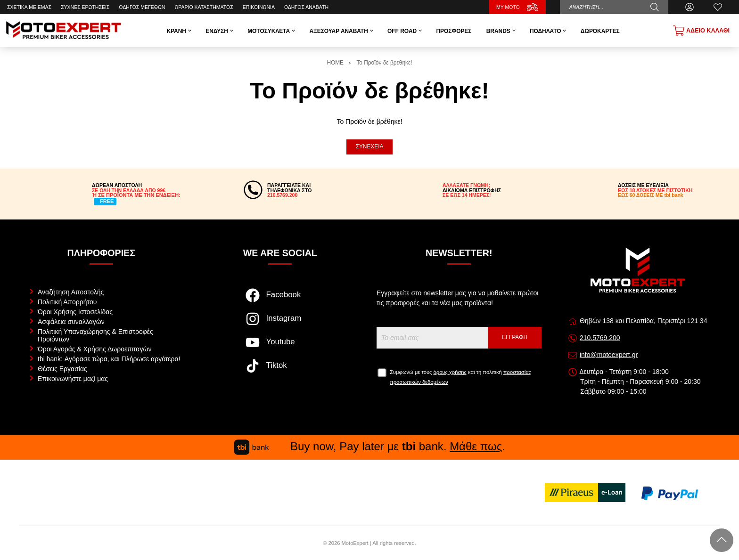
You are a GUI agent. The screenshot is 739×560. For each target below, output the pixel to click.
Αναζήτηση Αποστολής (71, 292)
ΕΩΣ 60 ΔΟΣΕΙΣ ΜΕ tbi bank (651, 195)
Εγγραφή (515, 337)
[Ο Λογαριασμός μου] (690, 7)
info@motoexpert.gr (609, 355)
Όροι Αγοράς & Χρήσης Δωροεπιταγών (94, 349)
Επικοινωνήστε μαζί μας (73, 379)
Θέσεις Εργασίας (62, 369)
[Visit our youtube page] (280, 347)
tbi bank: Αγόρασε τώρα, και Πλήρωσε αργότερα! (109, 359)
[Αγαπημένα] (718, 7)
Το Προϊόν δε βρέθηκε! (384, 63)
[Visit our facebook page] (280, 300)
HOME (335, 63)
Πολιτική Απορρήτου (67, 302)
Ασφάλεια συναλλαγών (71, 322)
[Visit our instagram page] (280, 324)
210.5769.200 (600, 338)
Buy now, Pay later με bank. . (369, 446)
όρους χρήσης (450, 372)
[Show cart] (701, 31)
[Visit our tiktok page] (280, 371)
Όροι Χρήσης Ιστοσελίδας (75, 312)
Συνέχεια (370, 146)
